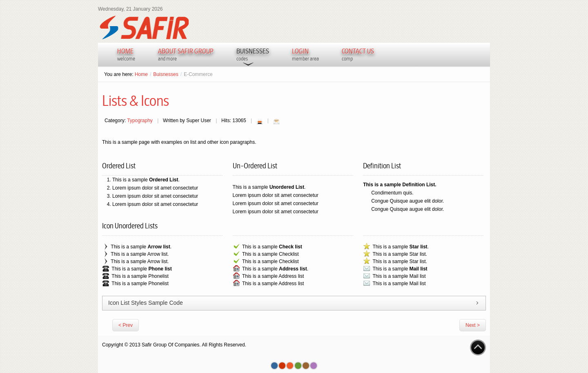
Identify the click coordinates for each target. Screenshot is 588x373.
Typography (140, 121)
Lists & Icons (136, 101)
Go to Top (478, 347)
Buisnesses (166, 74)
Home (141, 74)
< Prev (126, 325)
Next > (473, 325)
